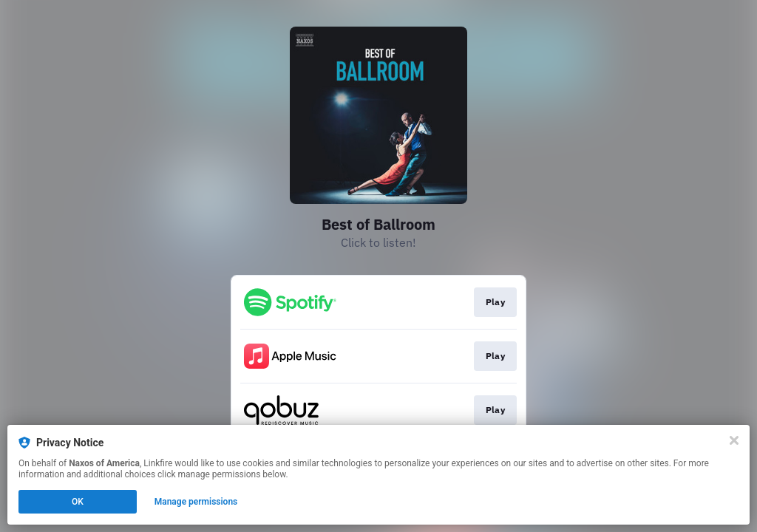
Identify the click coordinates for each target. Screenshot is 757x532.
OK (78, 502)
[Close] (734, 440)
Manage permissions (196, 502)
